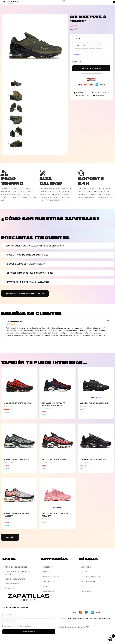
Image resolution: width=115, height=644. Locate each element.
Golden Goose (88, 581)
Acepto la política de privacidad (18, 626)
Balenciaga (87, 591)
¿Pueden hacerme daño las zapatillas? (27, 255)
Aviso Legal (10, 589)
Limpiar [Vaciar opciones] (78, 55)
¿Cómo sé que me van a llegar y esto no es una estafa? (35, 246)
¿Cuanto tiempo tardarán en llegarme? (27, 282)
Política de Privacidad (15, 579)
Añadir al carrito (91, 69)
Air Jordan (86, 567)
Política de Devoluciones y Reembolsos (17, 573)
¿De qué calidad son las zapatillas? (25, 264)
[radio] (78, 46)
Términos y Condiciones (16, 567)
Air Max (85, 572)
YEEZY (84, 586)
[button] (108, 3)
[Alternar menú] (64, 1)
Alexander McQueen (91, 577)
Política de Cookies (14, 584)
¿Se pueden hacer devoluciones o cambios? (30, 273)
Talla (77, 39)
